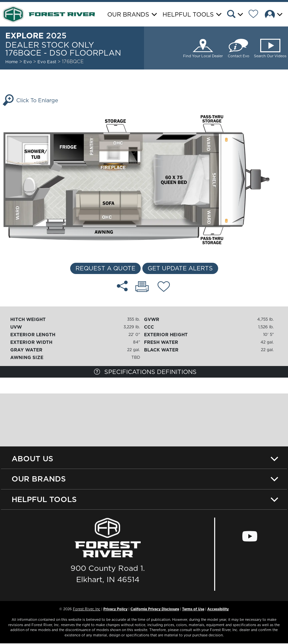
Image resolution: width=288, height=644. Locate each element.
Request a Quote (105, 268)
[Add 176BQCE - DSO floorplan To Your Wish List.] (164, 288)
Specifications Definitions (145, 372)
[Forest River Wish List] (256, 15)
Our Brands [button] (128, 14)
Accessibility (218, 610)
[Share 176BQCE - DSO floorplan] (122, 286)
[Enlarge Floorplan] (144, 179)
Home (12, 62)
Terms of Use (193, 610)
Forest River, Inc (87, 610)
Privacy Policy (115, 610)
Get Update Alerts (180, 268)
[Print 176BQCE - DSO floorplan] (142, 287)
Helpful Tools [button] (188, 14)
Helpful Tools (44, 500)
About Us (32, 459)
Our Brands (39, 479)
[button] (237, 15)
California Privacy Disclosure (155, 610)
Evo (28, 62)
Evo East (47, 62)
